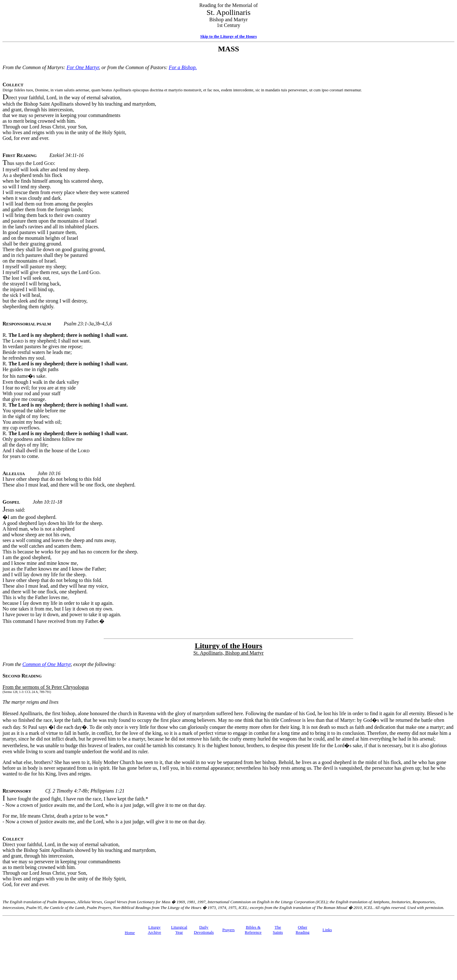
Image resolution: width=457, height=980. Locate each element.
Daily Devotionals (204, 930)
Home (130, 933)
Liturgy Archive (155, 930)
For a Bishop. (183, 67)
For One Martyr (83, 67)
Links (327, 930)
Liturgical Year (179, 930)
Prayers (228, 930)
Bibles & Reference (253, 930)
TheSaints (278, 930)
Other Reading (303, 930)
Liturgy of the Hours (229, 646)
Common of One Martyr (47, 664)
